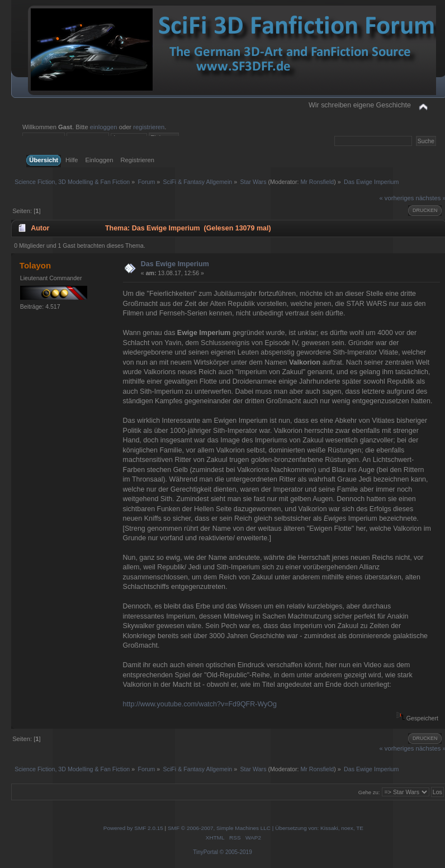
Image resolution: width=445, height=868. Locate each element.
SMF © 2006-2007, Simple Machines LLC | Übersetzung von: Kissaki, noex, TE (266, 828)
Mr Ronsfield (317, 182)
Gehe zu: (369, 792)
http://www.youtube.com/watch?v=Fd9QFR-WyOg (200, 704)
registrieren (149, 127)
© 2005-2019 (236, 852)
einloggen (104, 127)
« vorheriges (397, 198)
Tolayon (35, 265)
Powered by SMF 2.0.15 (133, 828)
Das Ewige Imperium (175, 264)
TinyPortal (205, 852)
